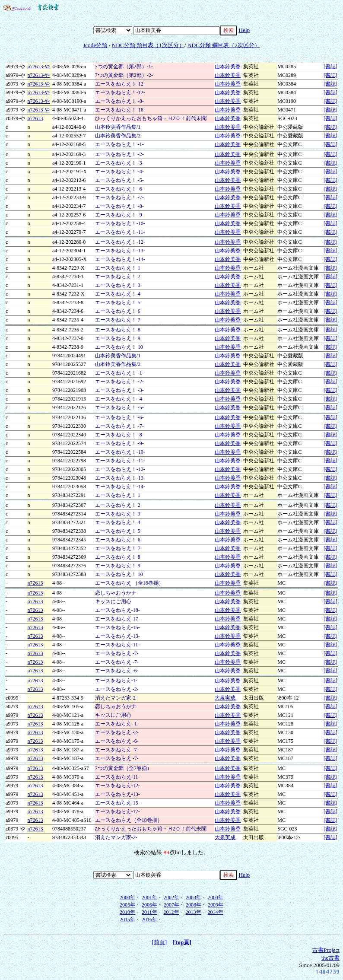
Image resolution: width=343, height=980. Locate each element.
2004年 (216, 897)
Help (244, 30)
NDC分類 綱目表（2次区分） (224, 45)
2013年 (194, 912)
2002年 (171, 897)
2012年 (171, 912)
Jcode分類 (95, 45)
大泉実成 (225, 698)
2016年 (149, 920)
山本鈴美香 (228, 67)
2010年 (127, 912)
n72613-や (38, 67)
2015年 (127, 920)
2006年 (149, 905)
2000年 (127, 897)
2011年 (149, 912)
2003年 (194, 897)
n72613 (35, 118)
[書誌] (330, 67)
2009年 (216, 905)
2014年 (216, 912)
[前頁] (159, 942)
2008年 (194, 905)
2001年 (149, 897)
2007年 (171, 905)
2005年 (127, 905)
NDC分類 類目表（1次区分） (148, 45)
